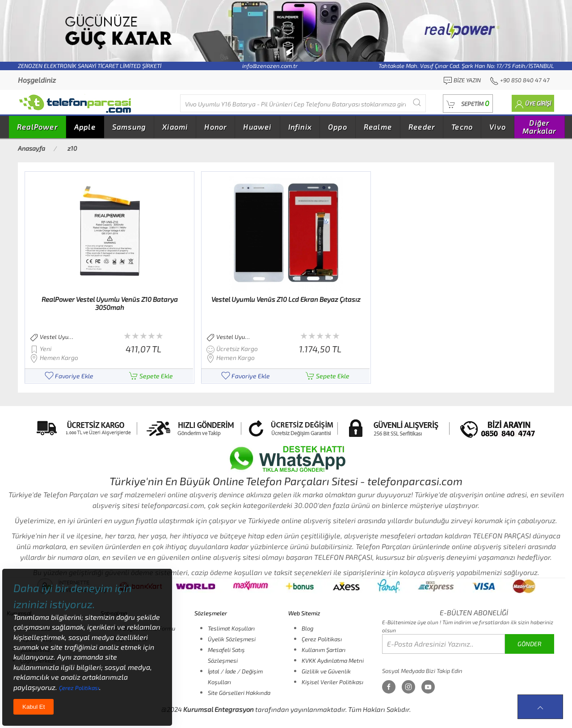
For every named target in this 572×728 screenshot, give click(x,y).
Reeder (422, 127)
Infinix (300, 127)
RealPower (37, 127)
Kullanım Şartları (324, 650)
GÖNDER (530, 644)
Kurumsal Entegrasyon (219, 709)
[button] (468, 104)
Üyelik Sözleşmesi (232, 639)
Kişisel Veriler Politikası (332, 682)
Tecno (462, 127)
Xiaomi (175, 127)
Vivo (498, 127)
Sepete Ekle (151, 376)
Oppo (338, 127)
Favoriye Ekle (69, 376)
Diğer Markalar (539, 127)
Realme (378, 127)
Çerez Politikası (322, 639)
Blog (307, 628)
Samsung (129, 127)
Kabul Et (34, 707)
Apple (85, 127)
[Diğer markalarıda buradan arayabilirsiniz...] (303, 103)
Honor (215, 127)
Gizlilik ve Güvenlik (326, 671)
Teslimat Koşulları (231, 628)
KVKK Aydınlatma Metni (333, 660)
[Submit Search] (417, 102)
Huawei (257, 127)
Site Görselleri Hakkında (239, 693)
